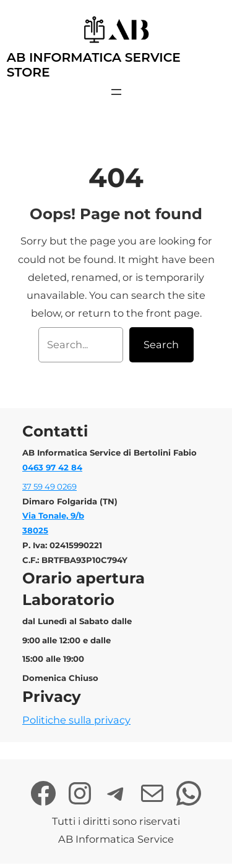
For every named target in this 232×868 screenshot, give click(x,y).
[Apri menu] (116, 92)
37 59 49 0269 (49, 486)
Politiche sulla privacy (76, 720)
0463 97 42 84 (52, 467)
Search (161, 344)
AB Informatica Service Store (94, 65)
